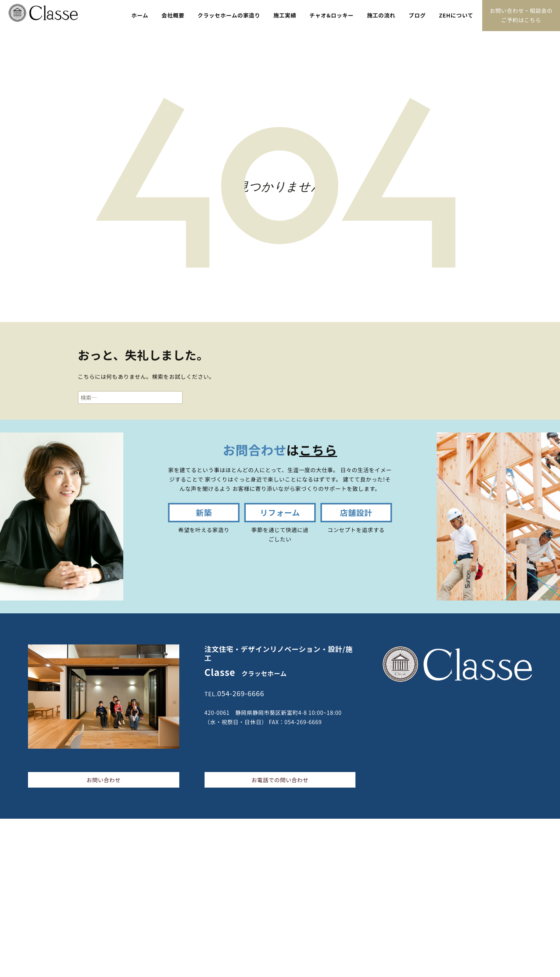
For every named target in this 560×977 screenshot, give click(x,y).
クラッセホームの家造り (229, 15)
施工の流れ (381, 15)
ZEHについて (456, 15)
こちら (318, 450)
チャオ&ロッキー (332, 15)
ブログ (417, 15)
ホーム (140, 15)
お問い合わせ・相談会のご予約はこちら (521, 15)
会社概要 (173, 15)
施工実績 (285, 15)
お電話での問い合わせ (280, 780)
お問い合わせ (103, 780)
